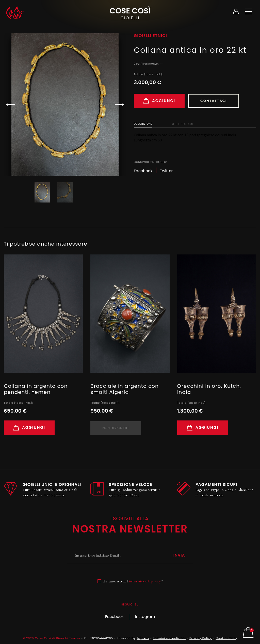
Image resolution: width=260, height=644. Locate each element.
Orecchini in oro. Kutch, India (209, 389)
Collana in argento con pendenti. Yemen (36, 389)
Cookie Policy (226, 638)
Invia (179, 555)
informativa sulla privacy (145, 581)
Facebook (114, 617)
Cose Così (130, 13)
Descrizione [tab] (143, 124)
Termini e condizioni (169, 638)
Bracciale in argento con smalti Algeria (125, 389)
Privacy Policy (201, 638)
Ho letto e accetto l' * (133, 581)
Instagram (145, 617)
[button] (117, 104)
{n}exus (143, 638)
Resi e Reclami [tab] (182, 124)
